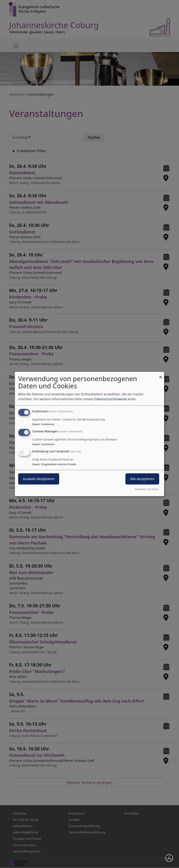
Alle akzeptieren (142, 479)
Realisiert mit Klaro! (147, 489)
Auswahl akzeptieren (39, 479)
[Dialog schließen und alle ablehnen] (161, 375)
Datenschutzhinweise (110, 399)
